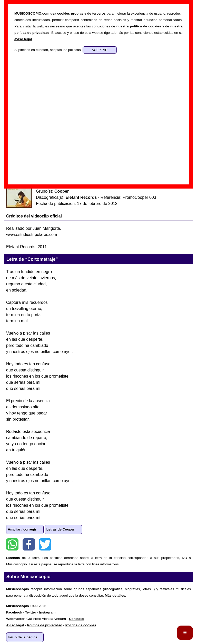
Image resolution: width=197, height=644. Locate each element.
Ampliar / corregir (22, 529)
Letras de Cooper (61, 529)
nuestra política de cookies (139, 26)
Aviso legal (15, 625)
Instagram (47, 612)
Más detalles (115, 595)
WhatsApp (12, 544)
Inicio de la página (23, 637)
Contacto (76, 619)
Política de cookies (81, 625)
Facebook (29, 544)
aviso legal (23, 39)
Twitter (45, 544)
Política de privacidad (45, 625)
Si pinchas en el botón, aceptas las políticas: (48, 50)
